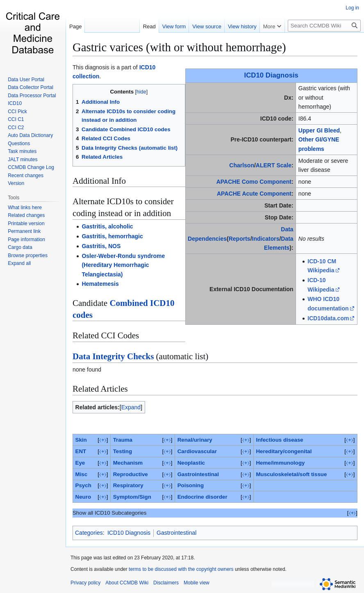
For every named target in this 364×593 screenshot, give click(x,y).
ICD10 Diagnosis (271, 75)
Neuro (83, 497)
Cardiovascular (197, 451)
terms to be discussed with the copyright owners (181, 569)
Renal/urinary (195, 440)
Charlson (242, 165)
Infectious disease (279, 440)
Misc (82, 474)
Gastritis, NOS (101, 246)
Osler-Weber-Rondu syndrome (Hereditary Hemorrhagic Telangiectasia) (123, 265)
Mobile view (197, 583)
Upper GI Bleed (319, 130)
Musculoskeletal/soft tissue (291, 474)
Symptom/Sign (132, 497)
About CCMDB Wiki (127, 583)
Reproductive (131, 474)
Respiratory (128, 485)
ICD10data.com (328, 318)
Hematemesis (100, 284)
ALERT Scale (274, 165)
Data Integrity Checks (113, 356)
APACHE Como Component (254, 182)
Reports (240, 239)
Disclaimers (166, 583)
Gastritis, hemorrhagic (112, 236)
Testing (123, 451)
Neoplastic (191, 463)
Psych (83, 485)
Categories (89, 533)
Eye (80, 463)
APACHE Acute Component (254, 194)
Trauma (123, 440)
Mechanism (128, 463)
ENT (81, 451)
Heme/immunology (280, 463)
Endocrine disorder (202, 497)
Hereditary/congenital (284, 451)
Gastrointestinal (198, 474)
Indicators (266, 239)
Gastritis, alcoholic (107, 226)
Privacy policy (85, 583)
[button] (19, 263)
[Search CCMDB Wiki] (324, 26)
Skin (81, 440)
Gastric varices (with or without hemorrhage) (179, 47)
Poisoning (191, 485)
